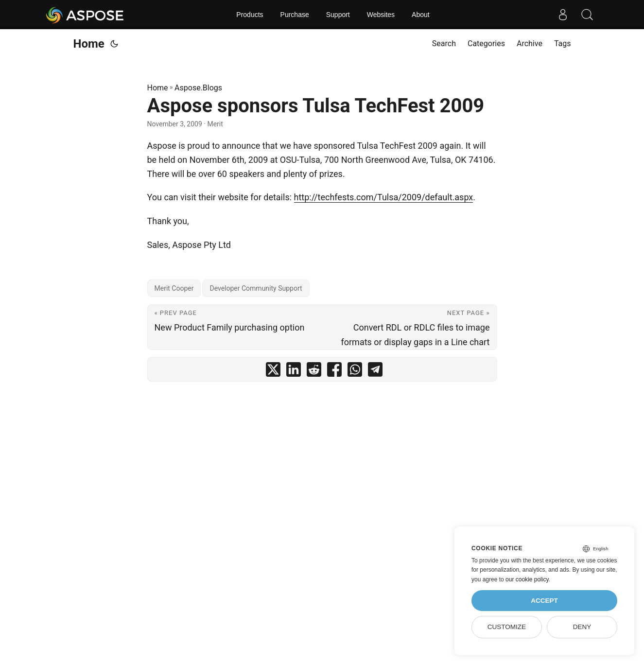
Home (89, 44)
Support (338, 15)
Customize (507, 627)
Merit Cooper (174, 288)
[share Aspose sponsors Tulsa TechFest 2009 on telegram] (375, 372)
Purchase (295, 15)
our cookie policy (527, 579)
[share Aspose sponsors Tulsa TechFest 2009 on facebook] (334, 372)
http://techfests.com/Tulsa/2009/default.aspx (384, 197)
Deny (582, 627)
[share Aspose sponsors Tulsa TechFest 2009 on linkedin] (294, 372)
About (421, 15)
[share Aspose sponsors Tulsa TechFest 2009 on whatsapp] (355, 372)
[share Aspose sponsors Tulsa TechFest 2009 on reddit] (314, 372)
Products (250, 15)
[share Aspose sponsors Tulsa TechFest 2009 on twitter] (273, 372)
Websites (381, 15)
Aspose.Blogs (198, 88)
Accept (544, 601)
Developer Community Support (256, 288)
